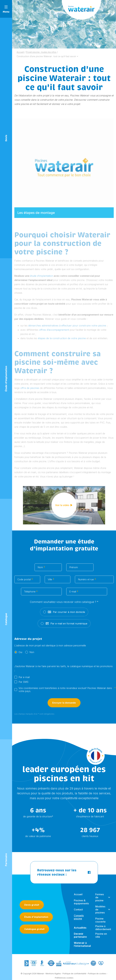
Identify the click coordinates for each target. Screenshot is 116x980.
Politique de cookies (97, 974)
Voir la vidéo (64, 506)
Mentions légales (53, 974)
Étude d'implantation (36, 917)
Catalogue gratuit (34, 929)
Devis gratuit (32, 905)
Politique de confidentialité (74, 974)
